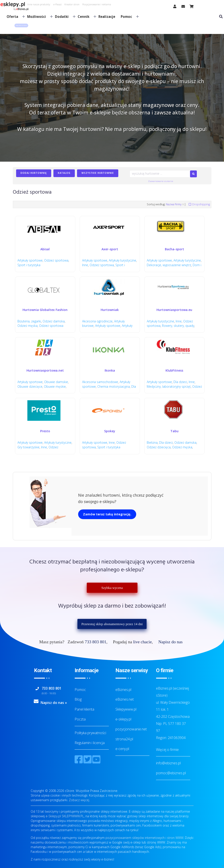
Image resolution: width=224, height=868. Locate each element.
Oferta (14, 17)
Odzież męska (27, 326)
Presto (45, 431)
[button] (21, 25)
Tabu (174, 431)
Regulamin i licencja (90, 743)
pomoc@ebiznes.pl (171, 773)
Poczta (80, 719)
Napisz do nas (170, 642)
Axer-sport (110, 249)
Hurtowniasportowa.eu (174, 310)
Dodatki (63, 17)
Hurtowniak (110, 310)
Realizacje (107, 17)
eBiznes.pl (123, 690)
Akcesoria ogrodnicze (97, 321)
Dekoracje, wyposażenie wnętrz (169, 265)
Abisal (45, 249)
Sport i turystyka (29, 265)
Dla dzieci (180, 382)
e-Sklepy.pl (53, 816)
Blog (78, 699)
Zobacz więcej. (79, 800)
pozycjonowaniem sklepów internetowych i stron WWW (144, 838)
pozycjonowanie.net (131, 729)
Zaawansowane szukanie (161, 181)
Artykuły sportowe (30, 260)
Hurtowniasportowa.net (45, 370)
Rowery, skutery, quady (178, 326)
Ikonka (110, 370)
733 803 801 (96, 642)
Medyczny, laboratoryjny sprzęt (169, 386)
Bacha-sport (174, 249)
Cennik (85, 17)
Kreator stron (72, 4)
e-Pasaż (57, 4)
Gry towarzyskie (28, 447)
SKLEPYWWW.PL (73, 816)
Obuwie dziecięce (30, 386)
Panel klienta (84, 709)
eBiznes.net (125, 699)
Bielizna (152, 442)
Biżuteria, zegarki (29, 321)
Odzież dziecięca (159, 447)
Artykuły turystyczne (122, 260)
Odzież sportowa (56, 260)
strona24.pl (124, 739)
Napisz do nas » (54, 703)
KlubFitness (174, 370)
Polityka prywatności (90, 733)
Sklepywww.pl (126, 709)
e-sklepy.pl (123, 719)
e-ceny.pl (122, 749)
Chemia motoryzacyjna (114, 386)
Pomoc (128, 17)
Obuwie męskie (55, 386)
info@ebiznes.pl (168, 763)
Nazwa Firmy (174, 204)
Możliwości (38, 17)
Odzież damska (54, 321)
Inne (85, 265)
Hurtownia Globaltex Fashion (45, 310)
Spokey (110, 431)
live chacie (142, 642)
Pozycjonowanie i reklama (97, 4)
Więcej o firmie (167, 750)
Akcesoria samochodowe (100, 382)
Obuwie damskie (56, 382)
